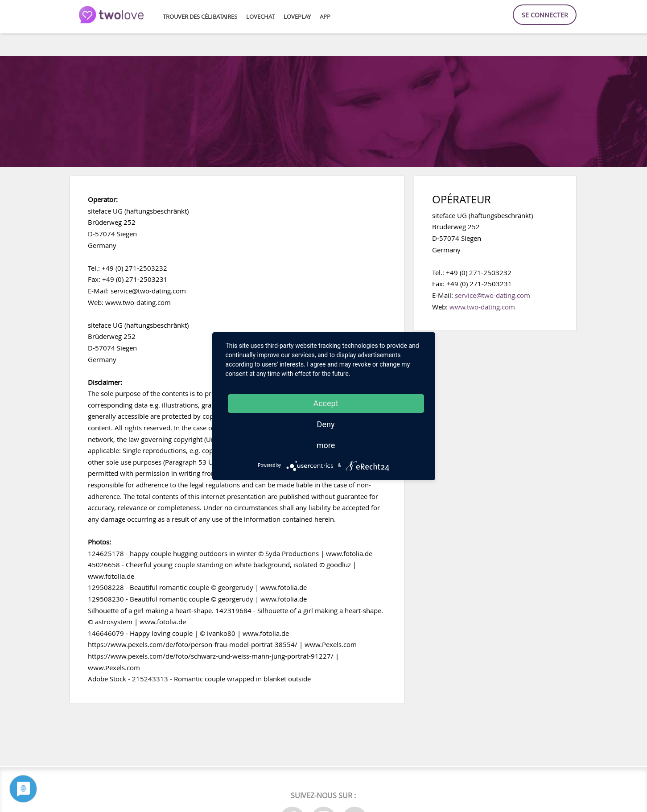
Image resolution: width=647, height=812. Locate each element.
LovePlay (297, 17)
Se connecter (545, 15)
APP (325, 17)
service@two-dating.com (492, 295)
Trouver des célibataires (200, 17)
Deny (326, 424)
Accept (326, 403)
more (326, 445)
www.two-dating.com (482, 307)
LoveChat (260, 17)
